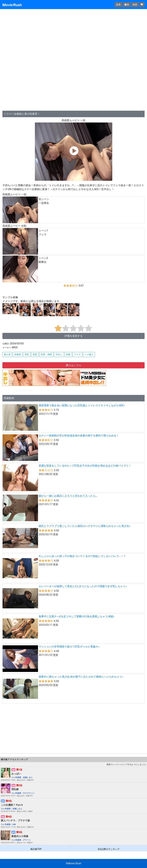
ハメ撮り (89, 354)
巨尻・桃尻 (46, 354)
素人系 (7, 354)
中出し (59, 354)
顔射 (68, 354)
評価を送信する (74, 336)
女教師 (18, 354)
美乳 (27, 354)
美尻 (35, 354)
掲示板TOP (36, 849)
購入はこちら (74, 365)
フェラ (77, 354)
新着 (118, 5)
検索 (135, 5)
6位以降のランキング (109, 849)
